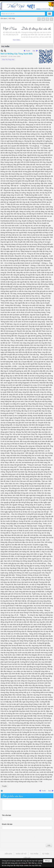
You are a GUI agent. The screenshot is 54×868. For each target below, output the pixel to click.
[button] (50, 14)
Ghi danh (4, 18)
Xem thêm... (47, 40)
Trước (28, 51)
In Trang (2, 791)
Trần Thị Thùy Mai (8, 59)
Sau (34, 51)
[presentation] (20, 837)
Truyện (4, 786)
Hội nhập (12, 18)
